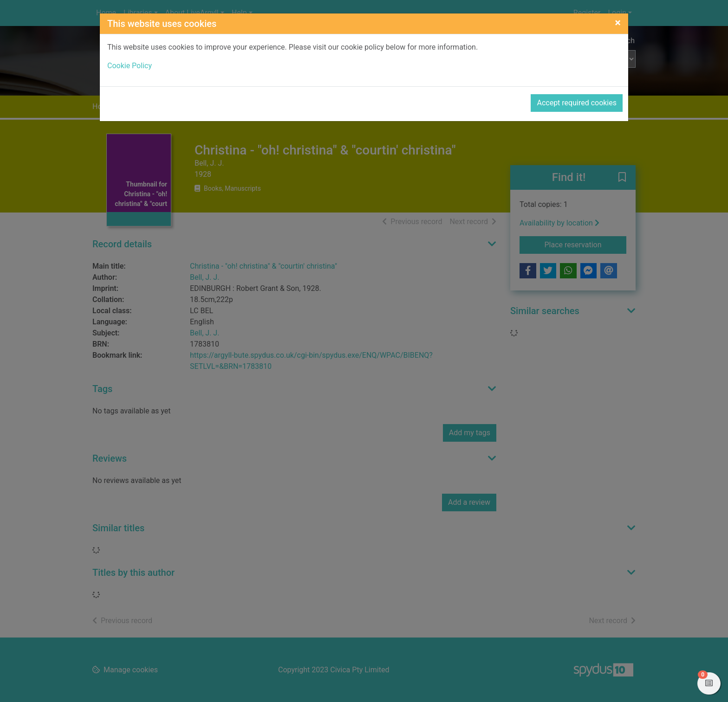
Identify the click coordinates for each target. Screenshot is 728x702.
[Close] (618, 23)
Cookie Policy (130, 66)
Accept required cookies (577, 103)
